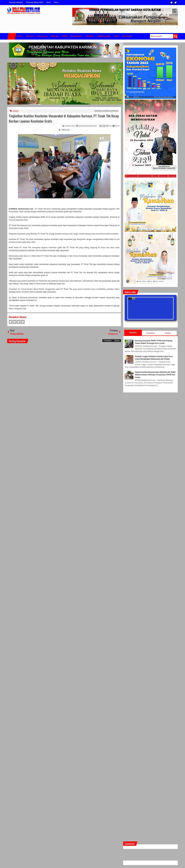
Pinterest (23, 322)
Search (175, 36)
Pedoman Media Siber (35, 2)
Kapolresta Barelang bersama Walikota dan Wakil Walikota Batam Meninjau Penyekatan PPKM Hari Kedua (155, 375)
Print (109, 126)
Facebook (176, 3)
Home (12, 36)
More (49, 2)
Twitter (172, 3)
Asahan (16, 111)
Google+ (19, 322)
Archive (168, 333)
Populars (133, 333)
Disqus (117, 341)
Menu (56, 2)
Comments (150, 333)
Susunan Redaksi (16, 2)
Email (116, 126)
